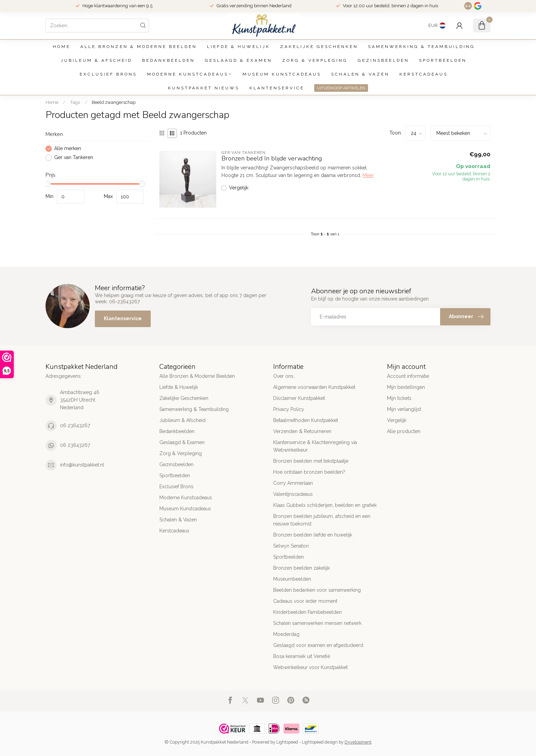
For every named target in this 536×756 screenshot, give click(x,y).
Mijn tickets (399, 398)
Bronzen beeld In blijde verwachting (272, 159)
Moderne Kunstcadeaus (188, 74)
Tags (75, 102)
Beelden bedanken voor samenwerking (317, 590)
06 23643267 (75, 425)
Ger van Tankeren (74, 158)
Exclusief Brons (108, 74)
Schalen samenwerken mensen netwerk (317, 623)
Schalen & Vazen (360, 74)
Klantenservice (277, 88)
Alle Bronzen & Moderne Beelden (139, 47)
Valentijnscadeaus (293, 494)
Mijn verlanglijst (404, 409)
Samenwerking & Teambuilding (421, 47)
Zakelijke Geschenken (319, 47)
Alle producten (404, 431)
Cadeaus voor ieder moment (305, 601)
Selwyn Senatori (291, 546)
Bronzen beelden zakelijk (301, 568)
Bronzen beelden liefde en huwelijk (313, 535)
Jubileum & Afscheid (96, 60)
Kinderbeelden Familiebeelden (307, 612)
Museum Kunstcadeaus (282, 74)
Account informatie (408, 376)
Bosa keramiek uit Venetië (302, 656)
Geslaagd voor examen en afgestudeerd (318, 645)
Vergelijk (239, 188)
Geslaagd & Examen (239, 60)
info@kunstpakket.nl (82, 465)
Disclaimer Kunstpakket (299, 398)
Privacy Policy (289, 409)
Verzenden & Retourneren (302, 431)
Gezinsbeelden (383, 60)
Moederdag (286, 634)
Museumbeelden (292, 579)
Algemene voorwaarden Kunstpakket (314, 387)
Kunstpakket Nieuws (204, 88)
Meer (368, 175)
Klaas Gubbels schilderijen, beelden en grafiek (325, 505)
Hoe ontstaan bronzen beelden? (309, 472)
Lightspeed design (320, 742)
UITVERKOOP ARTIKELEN (341, 88)
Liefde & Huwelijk (239, 47)
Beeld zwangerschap (114, 102)
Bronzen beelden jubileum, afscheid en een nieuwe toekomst (322, 520)
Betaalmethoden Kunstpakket (306, 420)
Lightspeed (287, 742)
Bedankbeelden (168, 60)
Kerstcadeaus (424, 74)
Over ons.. (284, 376)
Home (62, 47)
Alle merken (68, 149)
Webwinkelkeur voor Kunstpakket (310, 667)
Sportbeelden (443, 60)
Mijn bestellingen (406, 387)
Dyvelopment (358, 742)
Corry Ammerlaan (293, 483)
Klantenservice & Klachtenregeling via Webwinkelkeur (315, 446)
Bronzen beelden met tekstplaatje (311, 461)
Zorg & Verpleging (315, 60)
